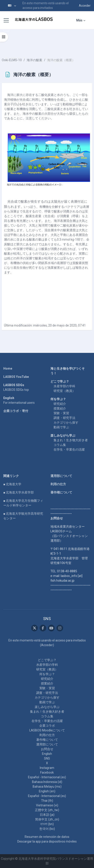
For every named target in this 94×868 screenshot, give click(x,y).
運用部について (61, 476)
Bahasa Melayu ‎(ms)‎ (47, 787)
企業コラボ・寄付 (16, 411)
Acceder (85, 6)
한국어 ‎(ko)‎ (47, 829)
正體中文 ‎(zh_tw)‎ (47, 810)
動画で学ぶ (61, 427)
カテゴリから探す (66, 423)
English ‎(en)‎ (47, 791)
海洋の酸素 (34, 60)
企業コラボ (47, 726)
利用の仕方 (58, 484)
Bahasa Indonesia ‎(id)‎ (47, 782)
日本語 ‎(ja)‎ (47, 815)
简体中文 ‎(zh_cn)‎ (47, 819)
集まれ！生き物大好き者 (71, 440)
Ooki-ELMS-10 (12, 60)
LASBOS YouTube (16, 377)
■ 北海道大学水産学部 (19, 492)
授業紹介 (60, 408)
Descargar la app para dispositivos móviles (47, 841)
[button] (12, 6)
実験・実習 (61, 413)
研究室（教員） (64, 391)
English (47, 754)
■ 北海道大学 (12, 484)
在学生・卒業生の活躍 (69, 450)
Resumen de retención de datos (47, 837)
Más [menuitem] (79, 20)
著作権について (61, 492)
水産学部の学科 (64, 386)
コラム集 (60, 445)
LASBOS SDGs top (16, 390)
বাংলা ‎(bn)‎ (47, 824)
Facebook (47, 772)
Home (8, 368)
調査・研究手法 (64, 418)
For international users (19, 403)
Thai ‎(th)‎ (47, 801)
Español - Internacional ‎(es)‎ (47, 777)
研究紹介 (60, 404)
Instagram (47, 768)
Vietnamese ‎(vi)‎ (47, 805)
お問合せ (47, 749)
